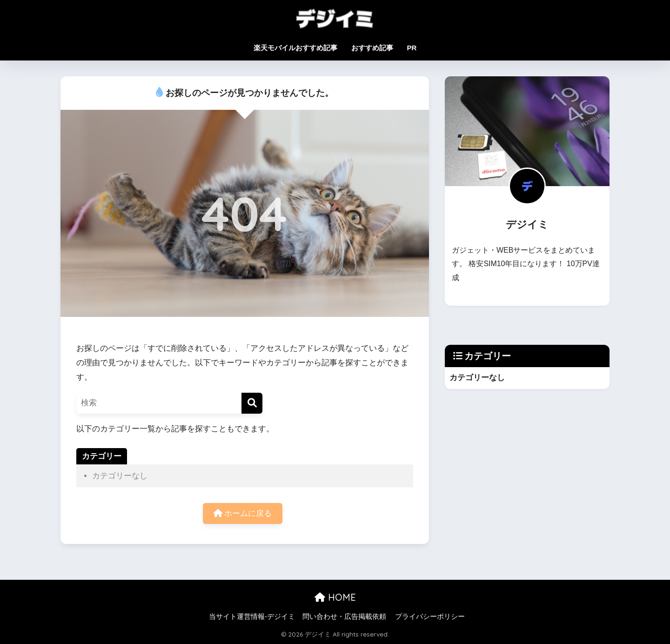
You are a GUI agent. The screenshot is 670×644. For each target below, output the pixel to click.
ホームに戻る (243, 513)
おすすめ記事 (372, 48)
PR (412, 48)
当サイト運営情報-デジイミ (252, 617)
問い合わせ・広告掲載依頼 (344, 617)
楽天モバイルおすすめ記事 (295, 48)
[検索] (252, 403)
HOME (335, 597)
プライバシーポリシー (430, 617)
